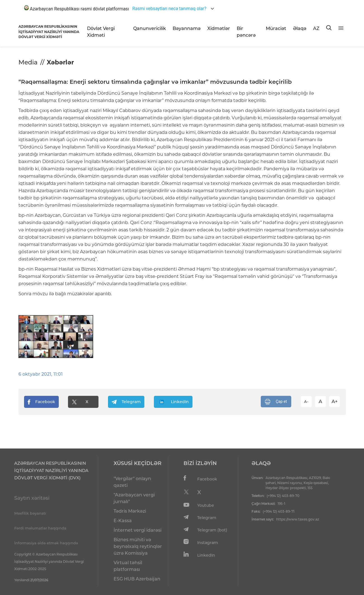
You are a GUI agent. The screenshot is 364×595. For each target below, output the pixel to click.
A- (306, 401)
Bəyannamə (187, 28)
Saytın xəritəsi (32, 498)
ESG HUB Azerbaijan (137, 579)
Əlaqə (300, 28)
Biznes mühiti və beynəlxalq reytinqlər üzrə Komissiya (138, 546)
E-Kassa (123, 521)
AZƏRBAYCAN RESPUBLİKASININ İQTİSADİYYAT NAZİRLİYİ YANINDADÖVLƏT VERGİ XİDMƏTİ (49, 32)
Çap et (276, 402)
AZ (316, 28)
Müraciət (276, 28)
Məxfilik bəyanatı (30, 513)
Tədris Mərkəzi (130, 511)
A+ (335, 401)
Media (28, 62)
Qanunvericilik (150, 28)
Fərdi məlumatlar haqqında (40, 528)
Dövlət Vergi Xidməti (101, 32)
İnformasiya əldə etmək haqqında (46, 543)
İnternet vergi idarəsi (138, 530)
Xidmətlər (219, 28)
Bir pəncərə (246, 32)
